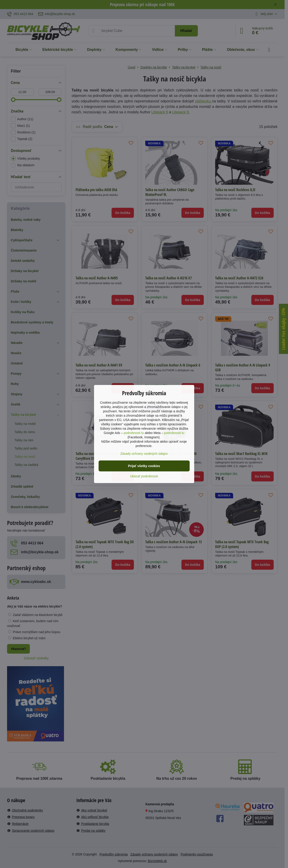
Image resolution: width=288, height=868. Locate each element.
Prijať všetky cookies (144, 466)
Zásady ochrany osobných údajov (144, 454)
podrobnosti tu (134, 433)
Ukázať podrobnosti (144, 476)
